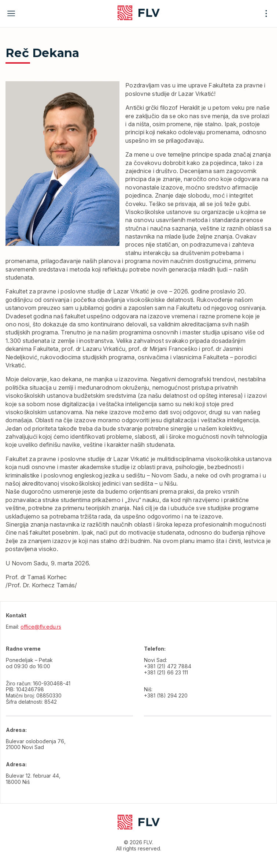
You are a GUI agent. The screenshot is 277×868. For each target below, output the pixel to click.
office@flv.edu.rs (41, 627)
